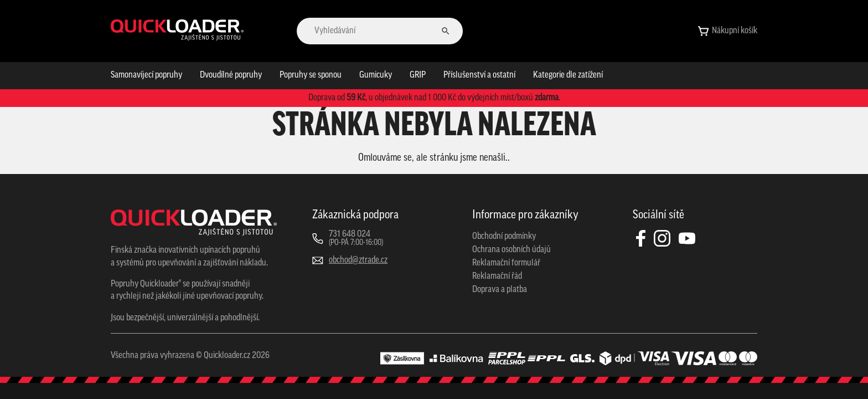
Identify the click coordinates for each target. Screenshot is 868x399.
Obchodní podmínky (504, 237)
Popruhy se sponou (311, 75)
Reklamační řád (497, 277)
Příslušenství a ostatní (479, 75)
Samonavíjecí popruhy (146, 75)
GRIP (418, 75)
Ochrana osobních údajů (512, 250)
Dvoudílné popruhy (231, 75)
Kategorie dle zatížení (568, 75)
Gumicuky (376, 75)
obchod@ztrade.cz (358, 260)
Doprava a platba (500, 290)
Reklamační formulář (506, 263)
